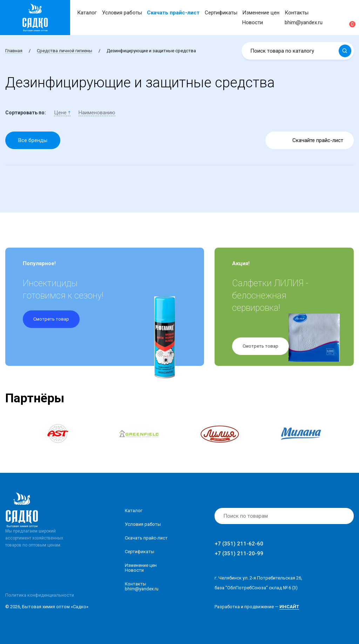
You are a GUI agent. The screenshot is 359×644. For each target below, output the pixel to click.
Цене (62, 113)
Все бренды (33, 140)
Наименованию (97, 113)
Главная (14, 51)
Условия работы (122, 13)
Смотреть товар (51, 319)
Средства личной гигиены (65, 51)
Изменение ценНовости (141, 568)
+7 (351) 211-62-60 (239, 544)
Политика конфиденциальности (40, 595)
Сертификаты (221, 13)
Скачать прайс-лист (173, 13)
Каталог (87, 13)
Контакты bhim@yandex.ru (142, 586)
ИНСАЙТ (289, 607)
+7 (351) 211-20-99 (239, 554)
